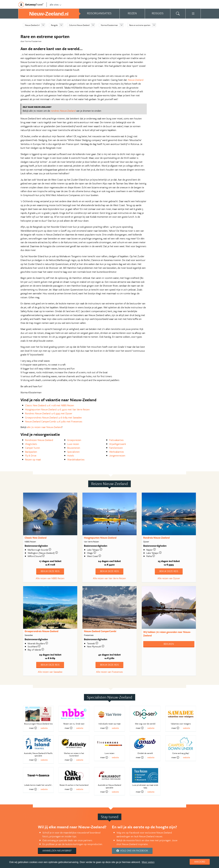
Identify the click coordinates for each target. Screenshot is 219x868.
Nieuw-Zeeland (136, 80)
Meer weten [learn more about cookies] (148, 862)
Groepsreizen (74, 440)
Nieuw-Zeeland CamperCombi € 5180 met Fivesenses (54, 421)
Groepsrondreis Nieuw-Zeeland (41, 631)
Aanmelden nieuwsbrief (57, 851)
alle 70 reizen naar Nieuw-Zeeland (44, 427)
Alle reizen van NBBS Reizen (50, 578)
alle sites (56, 5)
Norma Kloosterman (109, 25)
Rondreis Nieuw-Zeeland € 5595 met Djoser (49, 413)
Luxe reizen (73, 444)
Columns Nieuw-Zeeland (79, 25)
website (44, 728)
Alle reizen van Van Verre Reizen (109, 578)
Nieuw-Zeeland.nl (32, 25)
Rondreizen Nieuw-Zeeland (39, 440)
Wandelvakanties (76, 459)
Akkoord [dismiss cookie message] (200, 862)
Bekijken (169, 644)
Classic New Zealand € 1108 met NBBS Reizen (50, 405)
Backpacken (31, 452)
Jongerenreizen (117, 456)
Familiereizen (116, 448)
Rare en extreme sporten (140, 25)
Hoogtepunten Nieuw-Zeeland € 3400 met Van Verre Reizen (57, 409)
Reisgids (54, 25)
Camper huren (33, 448)
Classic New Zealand (36, 538)
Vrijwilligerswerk (118, 444)
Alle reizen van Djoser (169, 578)
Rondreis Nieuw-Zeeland (156, 538)
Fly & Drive (31, 456)
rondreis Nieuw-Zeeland (63, 111)
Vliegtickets (31, 444)
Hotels (71, 456)
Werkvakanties (117, 452)
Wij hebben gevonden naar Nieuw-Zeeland (167, 634)
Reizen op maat (33, 459)
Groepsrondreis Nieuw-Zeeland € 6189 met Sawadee (53, 417)
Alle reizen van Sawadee (50, 672)
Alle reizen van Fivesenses (109, 672)
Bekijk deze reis (50, 571)
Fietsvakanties (116, 440)
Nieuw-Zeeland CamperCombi (100, 631)
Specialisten (73, 452)
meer (33, 728)
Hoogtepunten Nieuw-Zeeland (100, 538)
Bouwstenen (74, 448)
